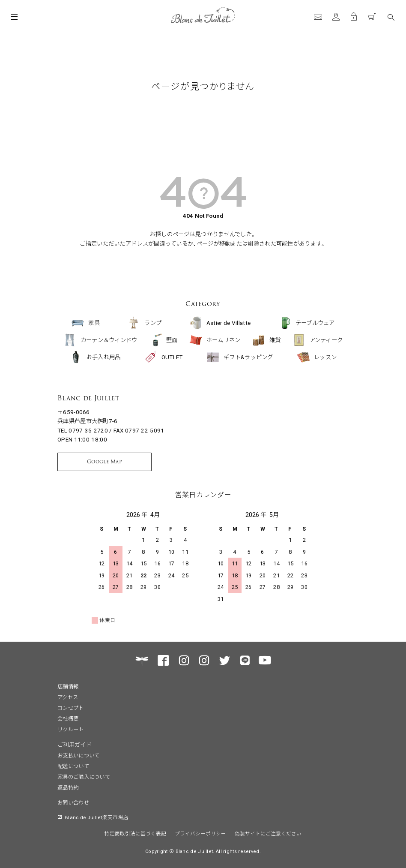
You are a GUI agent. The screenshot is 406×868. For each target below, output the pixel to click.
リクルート (71, 729)
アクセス (68, 697)
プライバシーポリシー (200, 833)
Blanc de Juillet (88, 398)
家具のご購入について (84, 777)
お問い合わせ (73, 802)
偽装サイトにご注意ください (268, 833)
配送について (73, 766)
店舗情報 (68, 686)
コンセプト (71, 708)
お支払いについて (78, 755)
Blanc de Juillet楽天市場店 (97, 817)
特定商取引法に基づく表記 (135, 833)
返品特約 (68, 787)
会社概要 (68, 718)
